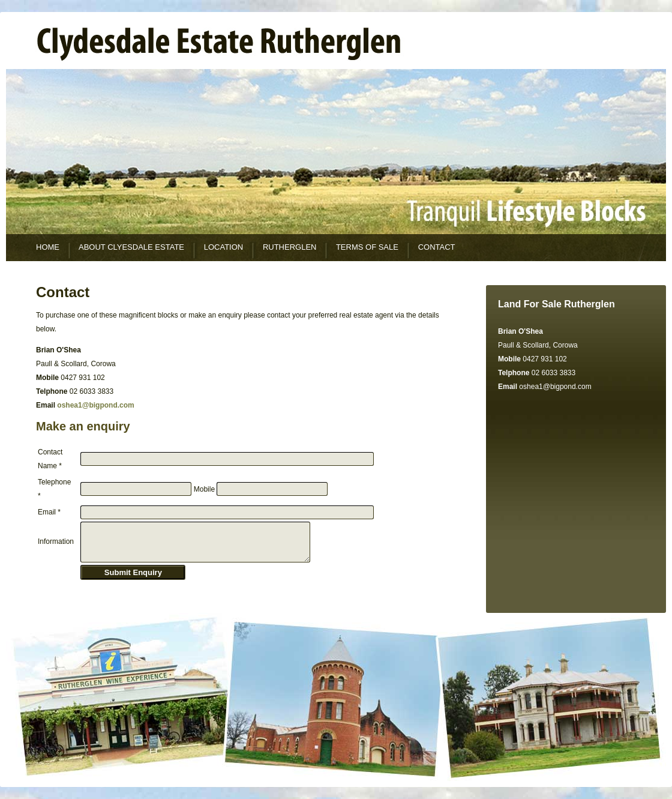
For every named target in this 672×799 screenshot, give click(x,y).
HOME (48, 247)
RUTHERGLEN (290, 247)
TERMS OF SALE (367, 247)
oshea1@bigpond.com (555, 387)
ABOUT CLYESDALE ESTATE (131, 247)
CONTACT (437, 247)
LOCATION (224, 247)
